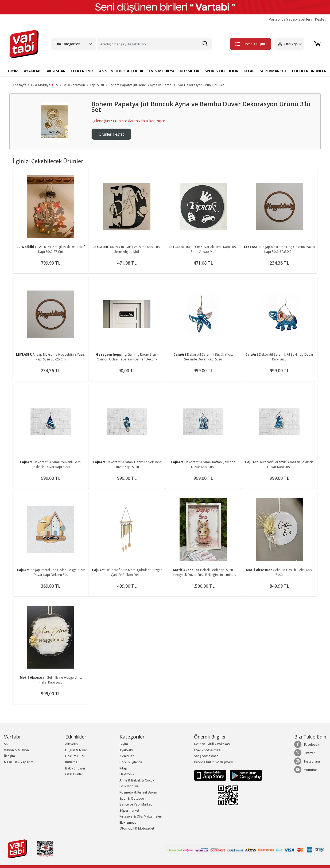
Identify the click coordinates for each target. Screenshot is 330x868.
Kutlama (71, 762)
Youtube (306, 770)
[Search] (154, 44)
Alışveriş (71, 744)
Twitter (305, 753)
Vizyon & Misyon (16, 750)
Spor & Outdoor (132, 798)
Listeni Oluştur (250, 44)
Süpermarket (129, 810)
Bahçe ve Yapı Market (136, 804)
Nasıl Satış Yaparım (19, 762)
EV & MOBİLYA (162, 71)
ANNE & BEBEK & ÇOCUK (121, 71)
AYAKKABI (33, 71)
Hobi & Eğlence (131, 762)
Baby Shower (75, 768)
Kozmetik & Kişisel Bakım (138, 792)
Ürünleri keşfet (111, 134)
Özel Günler (74, 774)
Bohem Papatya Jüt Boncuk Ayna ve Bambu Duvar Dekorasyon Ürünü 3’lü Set (166, 85)
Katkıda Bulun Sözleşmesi (213, 762)
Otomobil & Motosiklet (137, 828)
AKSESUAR (56, 71)
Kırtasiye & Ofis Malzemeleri (141, 816)
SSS (7, 744)
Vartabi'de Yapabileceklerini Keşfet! (298, 19)
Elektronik (127, 774)
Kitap (123, 768)
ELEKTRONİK (82, 71)
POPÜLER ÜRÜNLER (309, 71)
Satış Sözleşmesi (207, 756)
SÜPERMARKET (273, 71)
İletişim (9, 756)
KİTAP (249, 71)
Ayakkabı (126, 750)
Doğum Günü (75, 756)
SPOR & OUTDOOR (222, 71)
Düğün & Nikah (76, 750)
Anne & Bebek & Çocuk (137, 780)
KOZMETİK (190, 71)
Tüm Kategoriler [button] (67, 44)
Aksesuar (127, 756)
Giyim (124, 744)
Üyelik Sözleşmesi (208, 750)
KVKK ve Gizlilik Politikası (212, 744)
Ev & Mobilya (41, 85)
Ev (56, 85)
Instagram (307, 761)
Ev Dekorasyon (74, 85)
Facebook (307, 744)
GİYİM (13, 71)
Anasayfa (20, 85)
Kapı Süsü (97, 85)
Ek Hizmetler (129, 822)
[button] (290, 44)
